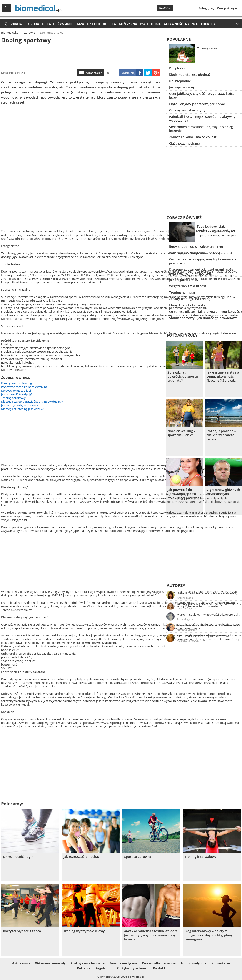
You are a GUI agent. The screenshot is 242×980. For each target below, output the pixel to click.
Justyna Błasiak (186, 598)
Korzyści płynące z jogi (16, 391)
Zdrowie (18, 24)
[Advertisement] (81, 56)
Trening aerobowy (13, 398)
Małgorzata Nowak (188, 640)
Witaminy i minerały (50, 963)
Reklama (84, 968)
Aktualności (21, 963)
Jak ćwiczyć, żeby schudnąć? (20, 405)
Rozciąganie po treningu (17, 383)
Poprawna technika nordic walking (24, 387)
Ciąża (80, 24)
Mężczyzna (128, 24)
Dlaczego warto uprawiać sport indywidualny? (32, 402)
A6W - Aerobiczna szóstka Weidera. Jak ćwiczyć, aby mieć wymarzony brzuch (151, 935)
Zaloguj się (206, 8)
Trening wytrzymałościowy (84, 931)
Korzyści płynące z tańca (22, 931)
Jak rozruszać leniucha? (81, 857)
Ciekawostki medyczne (159, 963)
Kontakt (159, 968)
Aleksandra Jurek (187, 608)
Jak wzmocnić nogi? (18, 857)
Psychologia (150, 24)
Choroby (208, 24)
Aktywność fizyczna (181, 24)
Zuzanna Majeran (187, 630)
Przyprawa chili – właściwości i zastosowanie (206, 625)
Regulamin (104, 968)
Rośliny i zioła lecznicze (88, 963)
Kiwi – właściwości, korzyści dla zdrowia (203, 636)
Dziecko (94, 24)
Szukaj (165, 8)
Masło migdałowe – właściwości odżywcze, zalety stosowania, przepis (209, 614)
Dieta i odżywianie (57, 24)
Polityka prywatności (132, 968)
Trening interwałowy (200, 857)
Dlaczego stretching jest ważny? (22, 409)
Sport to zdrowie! (138, 857)
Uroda (34, 24)
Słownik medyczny (123, 963)
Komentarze (94, 73)
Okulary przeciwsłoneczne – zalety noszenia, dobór (209, 604)
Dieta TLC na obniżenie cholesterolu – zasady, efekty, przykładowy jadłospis (209, 593)
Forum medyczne (194, 963)
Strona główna (5, 24)
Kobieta (110, 24)
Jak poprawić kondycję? (17, 394)
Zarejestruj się (228, 8)
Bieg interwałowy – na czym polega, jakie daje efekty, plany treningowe (209, 935)
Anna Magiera (185, 619)
